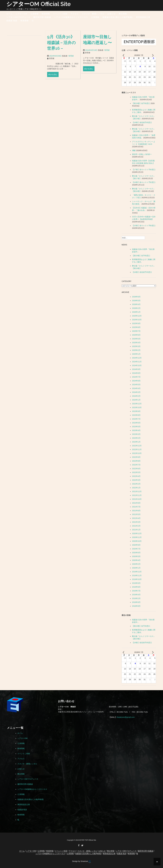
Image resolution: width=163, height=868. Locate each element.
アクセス (75, 14)
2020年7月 (136, 549)
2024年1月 (136, 400)
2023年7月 (136, 419)
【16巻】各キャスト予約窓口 (144, 182)
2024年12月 (137, 358)
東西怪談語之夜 (143, 17)
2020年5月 (136, 556)
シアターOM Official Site (39, 4)
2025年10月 (137, 320)
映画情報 (46, 14)
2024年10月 (137, 365)
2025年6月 (136, 335)
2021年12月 (137, 491)
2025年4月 (136, 343)
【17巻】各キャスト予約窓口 (144, 170)
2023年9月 (136, 411)
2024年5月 (136, 385)
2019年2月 (136, 598)
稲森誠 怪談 (12, 21)
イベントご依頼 (60, 14)
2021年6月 (136, 511)
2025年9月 (136, 323)
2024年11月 (137, 362)
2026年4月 (136, 304)
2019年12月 (137, 572)
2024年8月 (136, 373)
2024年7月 (136, 377)
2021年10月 (137, 499)
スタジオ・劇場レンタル (93, 14)
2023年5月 (136, 427)
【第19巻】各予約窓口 (141, 103)
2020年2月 (136, 564)
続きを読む (53, 78)
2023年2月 (136, 438)
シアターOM (21, 14)
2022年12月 (137, 446)
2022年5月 (136, 472)
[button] (33, 21)
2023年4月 (136, 430)
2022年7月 (136, 465)
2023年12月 (137, 404)
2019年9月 (136, 583)
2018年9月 (136, 602)
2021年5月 (136, 514)
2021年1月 (136, 530)
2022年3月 (136, 480)
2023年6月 (136, 423)
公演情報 (35, 14)
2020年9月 (136, 545)
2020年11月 (137, 537)
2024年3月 (136, 392)
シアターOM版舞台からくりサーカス (71, 17)
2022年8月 (136, 461)
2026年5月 (136, 301)
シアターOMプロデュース (18, 17)
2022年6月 (136, 469)
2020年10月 (137, 541)
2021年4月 (136, 518)
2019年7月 (136, 591)
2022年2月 (136, 484)
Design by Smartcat (81, 862)
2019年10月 (137, 579)
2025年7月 (136, 331)
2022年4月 (136, 476)
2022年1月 (136, 488)
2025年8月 (136, 327)
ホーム (9, 14)
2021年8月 (136, 503)
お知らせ (112, 14)
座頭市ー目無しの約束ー (142, 154)
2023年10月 (137, 407)
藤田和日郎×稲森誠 (42, 17)
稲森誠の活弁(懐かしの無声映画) (118, 17)
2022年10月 (137, 453)
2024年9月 (136, 369)
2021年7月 (136, 507)
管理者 (71, 60)
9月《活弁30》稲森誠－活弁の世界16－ (61, 46)
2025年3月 (136, 346)
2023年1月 (136, 442)
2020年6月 (136, 553)
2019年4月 (136, 595)
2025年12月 (137, 316)
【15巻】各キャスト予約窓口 (144, 226)
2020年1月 (136, 568)
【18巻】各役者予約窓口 (142, 122)
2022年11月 (137, 449)
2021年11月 (137, 495)
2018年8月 (136, 606)
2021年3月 (136, 522)
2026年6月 (136, 297)
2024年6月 (136, 381)
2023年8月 (136, 415)
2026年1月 (136, 312)
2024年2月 (136, 396)
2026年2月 (136, 308)
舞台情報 (123, 14)
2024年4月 (136, 388)
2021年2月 (136, 526)
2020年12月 (137, 533)
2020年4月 (136, 560)
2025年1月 (136, 354)
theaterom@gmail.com (126, 717)
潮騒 (134, 150)
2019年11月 (137, 575)
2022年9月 (136, 457)
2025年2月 (136, 350)
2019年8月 (136, 587)
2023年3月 (136, 434)
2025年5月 (136, 339)
